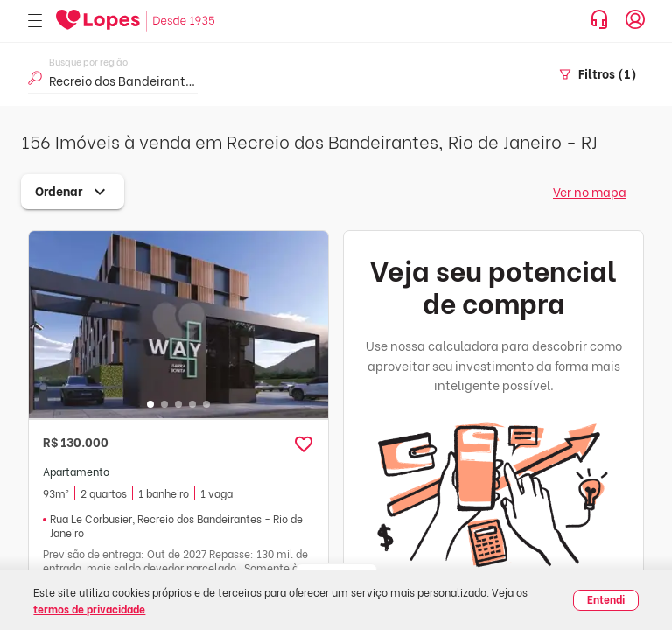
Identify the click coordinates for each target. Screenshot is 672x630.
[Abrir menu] (35, 21)
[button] (304, 444)
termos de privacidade (89, 609)
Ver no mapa (590, 191)
